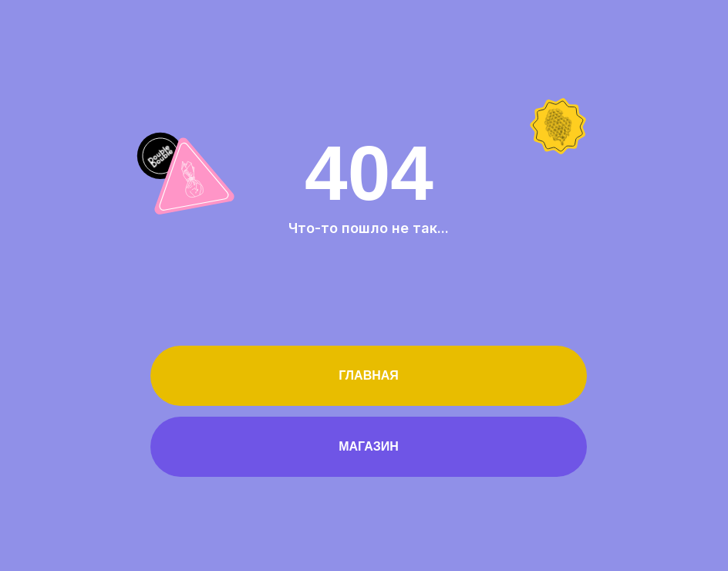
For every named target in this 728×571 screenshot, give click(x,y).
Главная (369, 375)
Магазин (369, 446)
